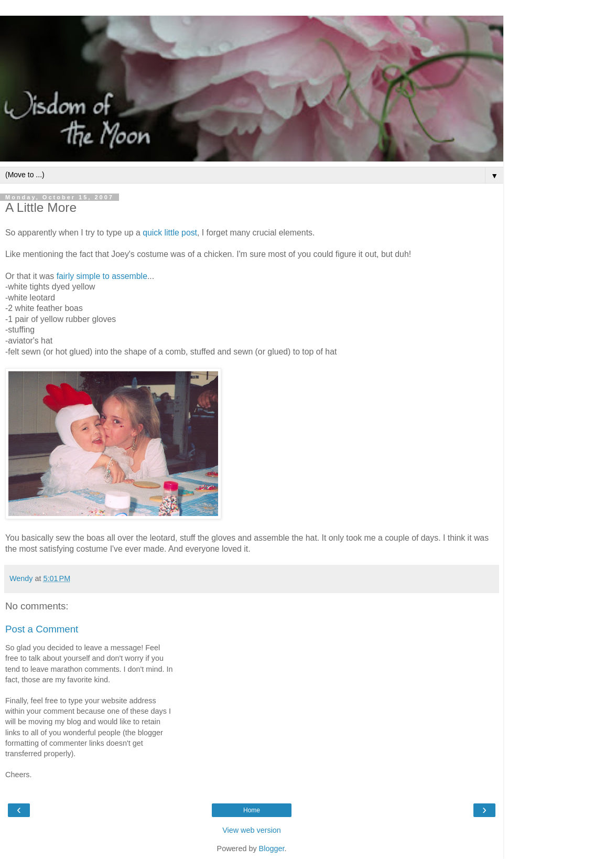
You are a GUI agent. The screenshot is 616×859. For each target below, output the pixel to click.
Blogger (272, 849)
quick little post (170, 233)
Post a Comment (42, 629)
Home (252, 810)
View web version (252, 830)
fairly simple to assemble (102, 276)
